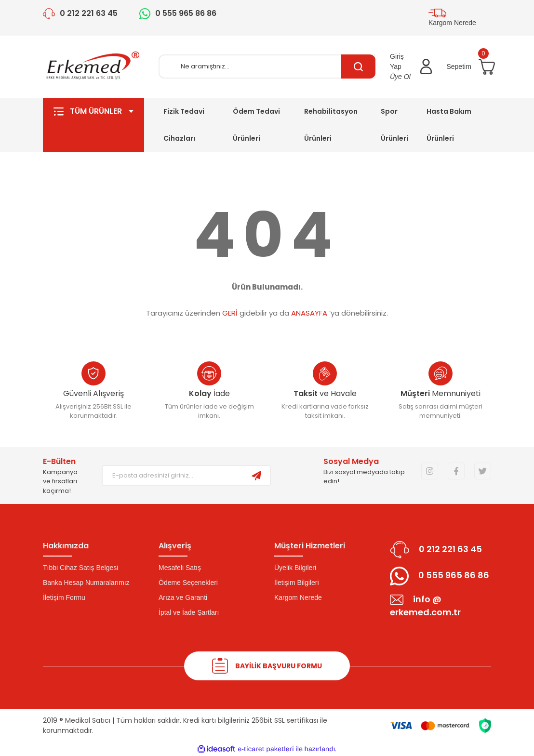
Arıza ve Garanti (183, 597)
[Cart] (469, 66)
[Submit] (256, 476)
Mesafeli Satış (180, 568)
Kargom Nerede (298, 597)
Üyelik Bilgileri (295, 568)
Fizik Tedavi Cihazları (184, 125)
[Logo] (93, 67)
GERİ (230, 313)
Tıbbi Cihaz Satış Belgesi (80, 568)
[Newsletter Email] (173, 476)
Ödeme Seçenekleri (188, 583)
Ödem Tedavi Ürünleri (256, 125)
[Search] (267, 66)
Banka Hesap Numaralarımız (86, 583)
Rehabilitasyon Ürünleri (331, 125)
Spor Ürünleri (394, 125)
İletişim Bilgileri (297, 583)
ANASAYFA (309, 313)
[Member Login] (411, 66)
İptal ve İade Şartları (189, 612)
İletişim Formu (64, 597)
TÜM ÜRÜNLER (93, 125)
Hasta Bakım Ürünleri (449, 125)
